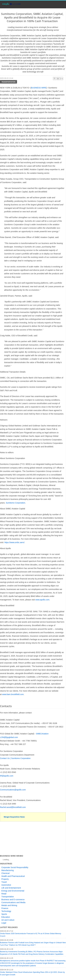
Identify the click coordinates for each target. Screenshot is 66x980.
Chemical (5, 873)
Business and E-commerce (13, 900)
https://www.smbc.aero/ (14, 542)
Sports (4, 914)
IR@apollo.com (7, 776)
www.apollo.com (42, 600)
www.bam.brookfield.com (13, 694)
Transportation (9, 82)
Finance (5, 908)
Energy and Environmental (13, 891)
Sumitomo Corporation (15, 503)
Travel (4, 882)
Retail (4, 894)
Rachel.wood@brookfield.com (13, 807)
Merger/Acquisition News (14, 817)
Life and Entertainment (11, 888)
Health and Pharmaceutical (13, 876)
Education (6, 917)
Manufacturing (8, 870)
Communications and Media (13, 902)
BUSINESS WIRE (39, 88)
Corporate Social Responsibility (15, 867)
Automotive (6, 885)
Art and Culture (8, 920)
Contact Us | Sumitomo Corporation (15, 758)
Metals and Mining (9, 905)
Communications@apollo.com (13, 790)
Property (5, 879)
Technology (6, 911)
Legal (4, 923)
